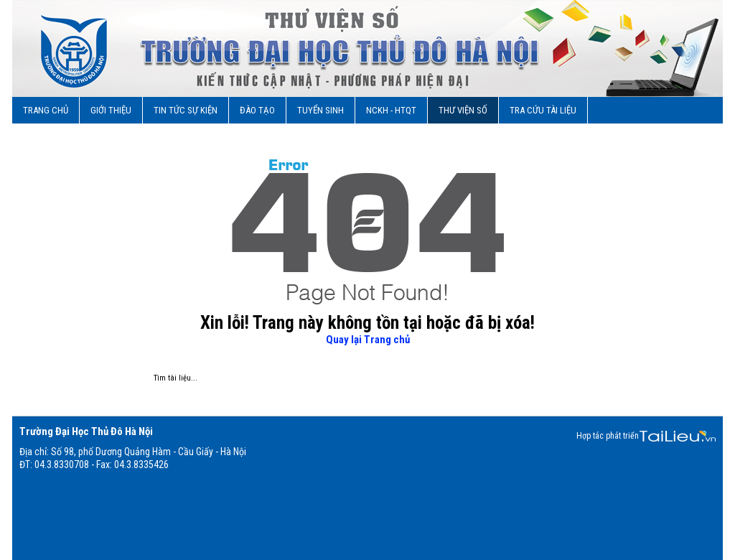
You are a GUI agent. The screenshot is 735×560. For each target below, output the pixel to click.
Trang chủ (46, 110)
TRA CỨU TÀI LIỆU (543, 110)
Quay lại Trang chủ (368, 340)
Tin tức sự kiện (186, 110)
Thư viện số (463, 110)
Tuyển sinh (320, 110)
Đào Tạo (257, 110)
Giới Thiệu (111, 110)
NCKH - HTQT (391, 110)
